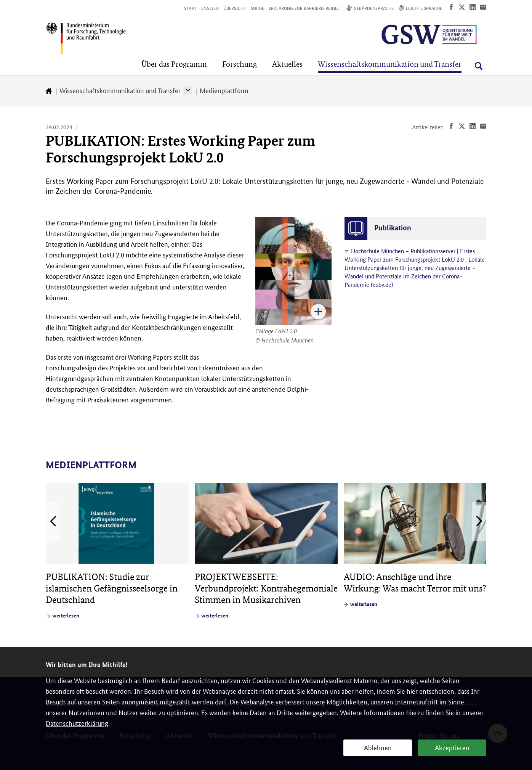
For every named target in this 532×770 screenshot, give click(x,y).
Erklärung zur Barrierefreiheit (305, 8)
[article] (117, 551)
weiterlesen (66, 615)
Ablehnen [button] (378, 747)
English (210, 8)
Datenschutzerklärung (77, 723)
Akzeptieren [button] (452, 747)
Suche (257, 8)
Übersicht (235, 8)
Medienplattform (224, 90)
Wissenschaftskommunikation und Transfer (120, 90)
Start (190, 8)
